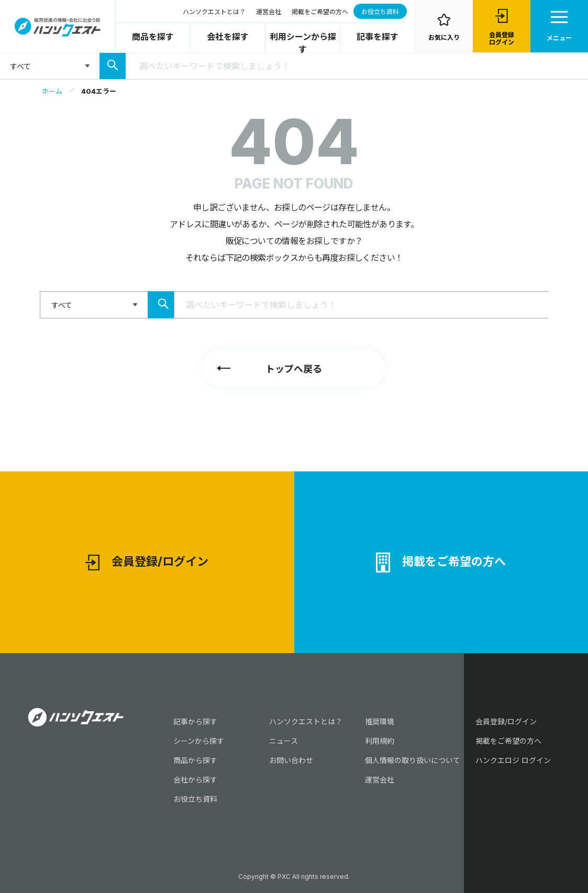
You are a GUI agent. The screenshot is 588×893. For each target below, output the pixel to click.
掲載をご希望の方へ (320, 12)
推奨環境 (380, 721)
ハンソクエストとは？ (214, 12)
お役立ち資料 (380, 12)
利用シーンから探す (303, 43)
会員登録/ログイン (147, 563)
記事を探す (378, 37)
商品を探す (153, 37)
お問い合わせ (291, 760)
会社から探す (195, 780)
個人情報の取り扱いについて (413, 760)
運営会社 (269, 12)
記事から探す (195, 721)
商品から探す (195, 760)
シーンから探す (199, 741)
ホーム (52, 91)
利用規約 (380, 741)
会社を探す (228, 37)
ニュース (284, 741)
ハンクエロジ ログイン (513, 760)
